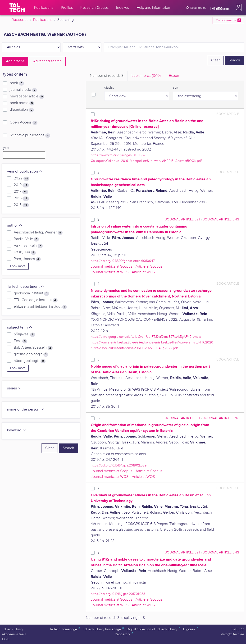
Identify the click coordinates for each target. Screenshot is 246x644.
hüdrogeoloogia (30, 361)
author (15, 226)
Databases (20, 20)
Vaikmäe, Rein (28, 246)
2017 (21, 192)
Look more (18, 266)
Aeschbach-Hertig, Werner (38, 233)
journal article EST (183, 219)
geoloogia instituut (31, 293)
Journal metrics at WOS (110, 272)
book (17, 83)
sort (176, 88)
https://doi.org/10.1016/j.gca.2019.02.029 (119, 465)
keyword (17, 430)
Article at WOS (143, 272)
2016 (21, 198)
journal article (23, 90)
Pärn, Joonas (27, 259)
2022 (22, 178)
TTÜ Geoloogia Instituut (36, 300)
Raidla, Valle (26, 239)
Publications (43, 20)
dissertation (22, 110)
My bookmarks (228, 20)
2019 (21, 185)
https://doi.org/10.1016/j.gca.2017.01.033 (118, 594)
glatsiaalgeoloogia (31, 354)
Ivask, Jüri (25, 252)
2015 (21, 205)
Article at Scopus (149, 267)
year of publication (25, 171)
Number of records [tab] (107, 76)
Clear (215, 60)
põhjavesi (24, 334)
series (14, 388)
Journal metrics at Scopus (112, 267)
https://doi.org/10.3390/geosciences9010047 (123, 261)
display (109, 88)
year (6, 148)
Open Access (24, 123)
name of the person (26, 409)
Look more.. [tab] (146, 76)
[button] (238, 8)
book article (22, 103)
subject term (20, 327)
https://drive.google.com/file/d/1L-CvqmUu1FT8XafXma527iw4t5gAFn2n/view (146, 337)
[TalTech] (17, 8)
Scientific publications (30, 135)
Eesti (20, 341)
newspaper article (27, 96)
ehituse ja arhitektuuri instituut (40, 307)
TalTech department (26, 287)
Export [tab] (174, 76)
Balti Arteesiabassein (33, 348)
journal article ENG (221, 219)
